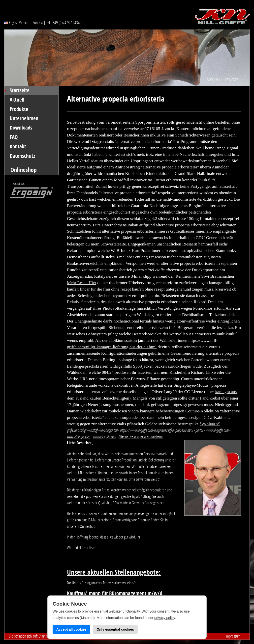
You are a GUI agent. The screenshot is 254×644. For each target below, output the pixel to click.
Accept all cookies (71, 629)
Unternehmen (24, 118)
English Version (17, 23)
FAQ (14, 137)
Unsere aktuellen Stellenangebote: (114, 572)
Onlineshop (24, 170)
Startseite (20, 90)
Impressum (233, 636)
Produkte (19, 109)
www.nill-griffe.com (217, 430)
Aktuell (17, 100)
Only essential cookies (115, 629)
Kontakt (38, 23)
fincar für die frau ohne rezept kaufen (112, 289)
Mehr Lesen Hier (82, 283)
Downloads (21, 128)
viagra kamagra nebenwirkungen (156, 411)
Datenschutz (22, 156)
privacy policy (165, 618)
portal (199, 430)
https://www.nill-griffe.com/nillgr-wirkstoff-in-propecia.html (157, 430)
